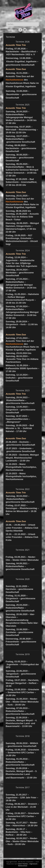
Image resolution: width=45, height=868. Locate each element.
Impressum (33, 864)
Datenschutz (23, 866)
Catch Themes (23, 864)
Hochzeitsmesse (15, 80)
